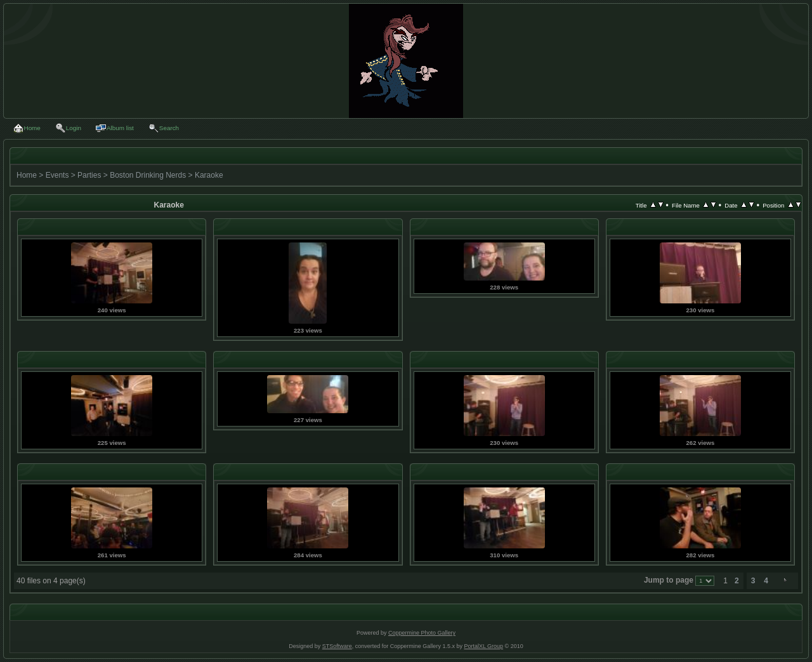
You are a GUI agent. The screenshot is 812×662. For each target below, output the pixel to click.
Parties (89, 175)
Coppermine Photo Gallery (422, 633)
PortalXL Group (483, 646)
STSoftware (337, 646)
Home (27, 175)
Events (57, 175)
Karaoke (209, 175)
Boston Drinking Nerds (148, 175)
